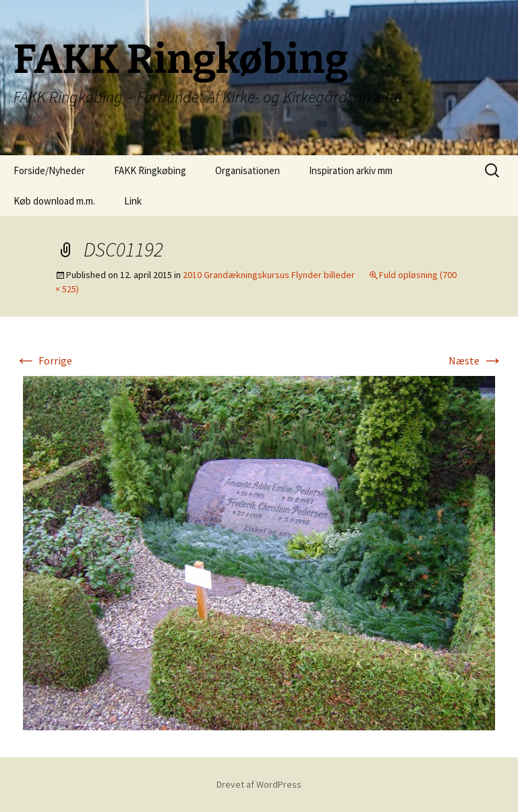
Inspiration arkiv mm (351, 170)
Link (133, 201)
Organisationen (248, 170)
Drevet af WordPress (259, 784)
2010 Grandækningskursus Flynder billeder (269, 275)
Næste (476, 360)
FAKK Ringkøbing (150, 170)
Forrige (44, 360)
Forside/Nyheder (49, 170)
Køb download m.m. (54, 201)
